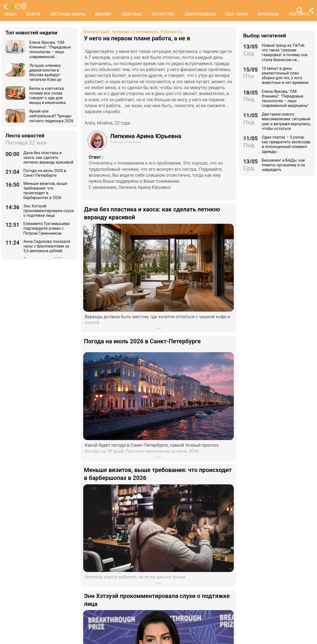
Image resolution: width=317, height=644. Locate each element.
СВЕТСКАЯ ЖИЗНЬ (67, 14)
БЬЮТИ (33, 14)
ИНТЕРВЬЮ (268, 14)
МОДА (11, 14)
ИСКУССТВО (163, 14)
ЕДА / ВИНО (237, 14)
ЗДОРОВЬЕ (132, 14)
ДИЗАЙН (103, 14)
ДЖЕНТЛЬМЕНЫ (200, 14)
